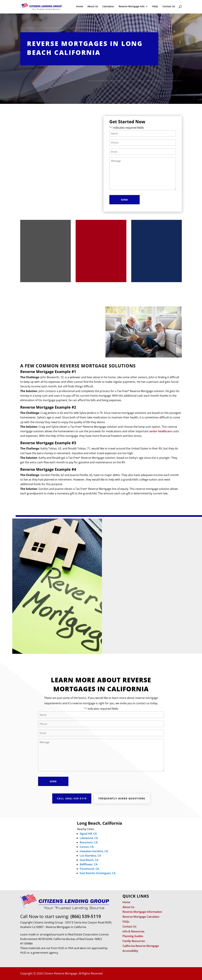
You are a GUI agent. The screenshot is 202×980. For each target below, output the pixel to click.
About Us (93, 7)
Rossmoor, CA (89, 842)
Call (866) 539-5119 (72, 798)
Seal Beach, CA (89, 860)
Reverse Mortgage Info (132, 7)
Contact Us (169, 7)
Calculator (108, 7)
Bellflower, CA (89, 864)
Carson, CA (87, 847)
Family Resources (134, 941)
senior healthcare (160, 431)
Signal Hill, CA (88, 834)
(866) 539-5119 (86, 916)
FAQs (155, 7)
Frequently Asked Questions (122, 798)
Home (80, 7)
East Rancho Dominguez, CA (98, 873)
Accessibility (130, 951)
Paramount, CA (89, 869)
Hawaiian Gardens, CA (94, 851)
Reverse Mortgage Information (142, 912)
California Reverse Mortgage (141, 946)
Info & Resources (133, 931)
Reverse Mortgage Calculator (141, 917)
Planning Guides (133, 936)
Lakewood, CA (89, 838)
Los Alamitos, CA (90, 856)
